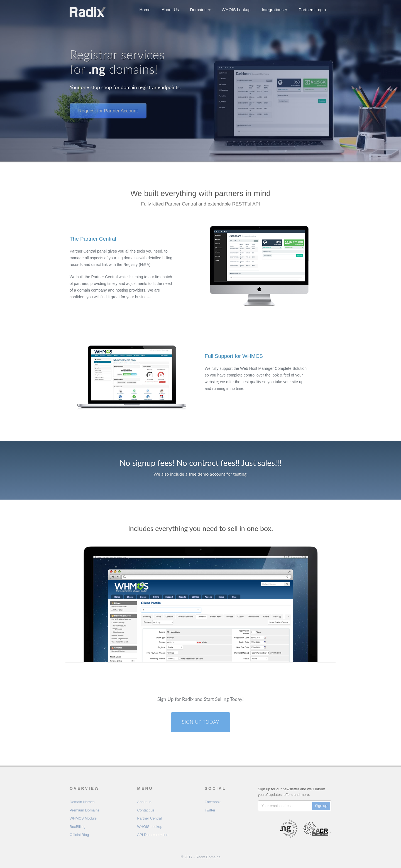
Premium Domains (85, 810)
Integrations (275, 10)
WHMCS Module (83, 818)
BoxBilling (78, 827)
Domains (200, 10)
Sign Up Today (200, 722)
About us (144, 802)
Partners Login (312, 10)
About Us (170, 10)
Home (145, 10)
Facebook (213, 802)
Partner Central (150, 818)
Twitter (210, 810)
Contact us (146, 810)
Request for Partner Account (108, 105)
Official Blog (79, 835)
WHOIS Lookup (236, 10)
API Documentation (153, 835)
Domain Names (82, 802)
